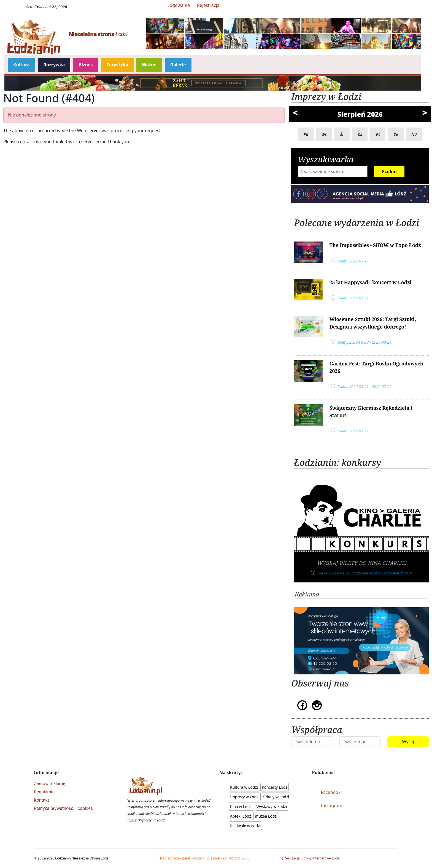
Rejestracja (208, 5)
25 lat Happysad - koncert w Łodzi (370, 282)
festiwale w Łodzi (245, 826)
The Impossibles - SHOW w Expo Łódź (375, 245)
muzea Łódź (266, 816)
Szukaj (389, 172)
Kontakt (41, 800)
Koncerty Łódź (275, 787)
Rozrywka (54, 65)
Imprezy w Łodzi (245, 797)
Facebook (331, 792)
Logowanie (179, 5)
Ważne (149, 65)
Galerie (178, 65)
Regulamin (44, 792)
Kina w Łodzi (241, 806)
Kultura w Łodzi (244, 787)
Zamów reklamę (50, 784)
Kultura (21, 65)
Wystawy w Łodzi (272, 806)
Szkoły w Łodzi (276, 797)
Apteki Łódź (241, 816)
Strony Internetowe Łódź (320, 858)
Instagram (332, 805)
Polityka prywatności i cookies (63, 808)
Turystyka (118, 65)
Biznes (86, 65)
